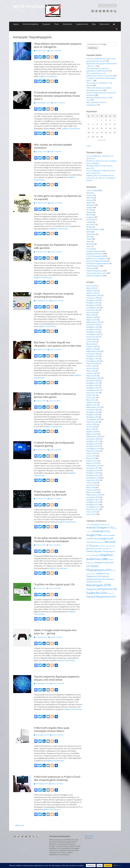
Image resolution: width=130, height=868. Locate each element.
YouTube (90, 249)
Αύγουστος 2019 (93, 451)
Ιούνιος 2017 (91, 514)
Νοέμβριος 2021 (93, 385)
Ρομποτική (90, 268)
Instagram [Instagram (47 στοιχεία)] (106, 538)
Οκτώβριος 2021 (93, 388)
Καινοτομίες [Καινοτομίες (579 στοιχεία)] (99, 585)
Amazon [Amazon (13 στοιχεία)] (97, 524)
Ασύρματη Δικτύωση (94, 251)
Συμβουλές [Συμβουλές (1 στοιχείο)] (111, 593)
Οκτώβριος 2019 (93, 446)
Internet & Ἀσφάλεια (31, 24)
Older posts (19, 825)
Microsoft (90, 224)
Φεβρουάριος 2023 (94, 351)
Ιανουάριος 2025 (93, 298)
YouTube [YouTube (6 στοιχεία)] (96, 555)
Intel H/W (90, 220)
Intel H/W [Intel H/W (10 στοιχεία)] (92, 542)
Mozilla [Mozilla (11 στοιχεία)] (97, 546)
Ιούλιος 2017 (91, 512)
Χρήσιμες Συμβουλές (94, 276)
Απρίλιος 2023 (92, 346)
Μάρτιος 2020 (92, 434)
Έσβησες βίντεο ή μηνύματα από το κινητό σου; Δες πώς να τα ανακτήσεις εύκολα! (101, 178)
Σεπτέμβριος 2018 (93, 478)
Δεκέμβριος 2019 (93, 441)
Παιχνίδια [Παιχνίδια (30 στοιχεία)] (93, 589)
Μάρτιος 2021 (92, 405)
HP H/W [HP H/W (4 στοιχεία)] (105, 535)
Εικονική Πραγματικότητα (96, 261)
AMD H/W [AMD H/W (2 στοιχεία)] (106, 525)
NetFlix (89, 232)
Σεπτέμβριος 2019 (93, 449)
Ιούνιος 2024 (91, 312)
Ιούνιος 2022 (91, 368)
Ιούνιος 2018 (91, 485)
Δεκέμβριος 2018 (93, 470)
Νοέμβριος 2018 (93, 473)
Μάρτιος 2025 (92, 293)
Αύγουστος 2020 (93, 422)
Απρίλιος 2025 (92, 291)
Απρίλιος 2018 (92, 490)
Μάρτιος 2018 (92, 492)
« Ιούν (89, 146)
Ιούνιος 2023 (91, 342)
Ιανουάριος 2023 (93, 354)
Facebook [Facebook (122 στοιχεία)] (101, 531)
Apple (89, 203)
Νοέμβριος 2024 (93, 303)
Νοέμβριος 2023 (93, 329)
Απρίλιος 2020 (92, 432)
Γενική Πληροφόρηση (95, 256)
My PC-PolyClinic (29, 6)
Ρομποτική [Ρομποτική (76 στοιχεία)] (108, 589)
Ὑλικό (56, 24)
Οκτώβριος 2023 (93, 332)
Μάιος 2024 (91, 315)
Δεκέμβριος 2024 (93, 300)
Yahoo (89, 246)
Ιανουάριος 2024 (93, 325)
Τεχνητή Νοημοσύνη (94, 271)
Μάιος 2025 (91, 288)
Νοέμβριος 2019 (93, 444)
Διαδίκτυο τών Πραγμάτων (97, 259)
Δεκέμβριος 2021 (93, 383)
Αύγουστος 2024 (93, 310)
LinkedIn (90, 222)
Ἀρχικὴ (16, 24)
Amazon (89, 195)
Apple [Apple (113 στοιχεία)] (107, 527)
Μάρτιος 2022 (92, 376)
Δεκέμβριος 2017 (93, 500)
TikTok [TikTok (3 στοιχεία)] (108, 549)
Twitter (89, 239)
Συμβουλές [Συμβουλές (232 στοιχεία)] (97, 593)
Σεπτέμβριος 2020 (93, 419)
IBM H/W (90, 215)
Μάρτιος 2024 (92, 320)
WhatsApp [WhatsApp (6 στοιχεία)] (110, 551)
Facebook (90, 205)
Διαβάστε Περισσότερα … (49, 76)
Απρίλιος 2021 (92, 402)
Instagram (90, 217)
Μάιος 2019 (91, 458)
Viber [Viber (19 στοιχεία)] (101, 551)
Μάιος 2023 (91, 344)
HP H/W (89, 210)
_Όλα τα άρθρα (92, 190)
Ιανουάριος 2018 (93, 497)
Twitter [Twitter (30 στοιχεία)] (92, 551)
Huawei (89, 212)
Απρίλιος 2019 (92, 461)
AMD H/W (90, 198)
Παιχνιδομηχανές (93, 266)
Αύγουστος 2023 (93, 337)
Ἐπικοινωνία (104, 24)
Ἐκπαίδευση (67, 24)
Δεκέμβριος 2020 (93, 412)
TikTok (89, 237)
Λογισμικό (46, 24)
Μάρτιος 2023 (92, 349)
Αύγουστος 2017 (93, 509)
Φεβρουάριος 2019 (94, 466)
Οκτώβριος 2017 (93, 505)
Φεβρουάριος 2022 (94, 378)
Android (89, 200)
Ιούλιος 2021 (91, 395)
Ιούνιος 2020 (91, 427)
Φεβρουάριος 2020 (94, 436)
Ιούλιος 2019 (91, 453)
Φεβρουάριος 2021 (94, 407)
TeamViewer (91, 234)
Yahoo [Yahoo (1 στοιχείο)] (89, 555)
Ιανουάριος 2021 (93, 410)
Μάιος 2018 (91, 487)
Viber (88, 242)
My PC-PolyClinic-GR (94, 229)
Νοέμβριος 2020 (93, 415)
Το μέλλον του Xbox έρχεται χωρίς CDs (54, 584)
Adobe (89, 193)
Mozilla (89, 227)
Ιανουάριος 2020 (93, 439)
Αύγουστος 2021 (93, 393)
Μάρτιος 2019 (92, 463)
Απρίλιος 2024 (92, 317)
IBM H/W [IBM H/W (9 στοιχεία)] (94, 539)
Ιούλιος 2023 (91, 339)
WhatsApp (90, 244)
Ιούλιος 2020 (91, 424)
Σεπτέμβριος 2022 (93, 361)
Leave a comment (55, 51)
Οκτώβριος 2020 (93, 417)
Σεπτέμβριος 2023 (93, 334)
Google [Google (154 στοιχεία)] (94, 535)
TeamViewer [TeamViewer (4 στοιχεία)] (99, 549)
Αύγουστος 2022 (93, 363)
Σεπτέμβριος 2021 (93, 390)
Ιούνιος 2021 (91, 398)
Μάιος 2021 (91, 400)
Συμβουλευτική (82, 24)
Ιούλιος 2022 (91, 366)
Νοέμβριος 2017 (93, 502)
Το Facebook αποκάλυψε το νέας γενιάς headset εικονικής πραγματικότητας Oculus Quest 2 (57, 96)
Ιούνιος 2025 (91, 286)
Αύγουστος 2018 (93, 480)
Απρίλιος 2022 (92, 373)
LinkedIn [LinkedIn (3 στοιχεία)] (101, 542)
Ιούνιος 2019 (91, 456)
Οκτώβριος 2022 (93, 359)
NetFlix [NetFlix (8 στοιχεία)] (90, 549)
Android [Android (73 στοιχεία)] (93, 528)
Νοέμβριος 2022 (93, 356)
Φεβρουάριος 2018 (94, 495)
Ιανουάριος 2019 (93, 468)
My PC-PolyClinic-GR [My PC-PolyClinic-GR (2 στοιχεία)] (108, 546)
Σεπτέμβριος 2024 (93, 308)
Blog (94, 24)
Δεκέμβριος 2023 (93, 327)
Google (89, 207)
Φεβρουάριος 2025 (94, 295)
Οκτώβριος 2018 (93, 475)
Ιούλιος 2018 (91, 483)
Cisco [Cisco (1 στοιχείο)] (90, 532)
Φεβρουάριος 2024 (94, 322)
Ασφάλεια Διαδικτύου (95, 254)
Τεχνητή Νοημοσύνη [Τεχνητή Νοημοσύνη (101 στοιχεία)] (101, 596)
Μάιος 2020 (91, 429)
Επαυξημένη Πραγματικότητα (98, 263)
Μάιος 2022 (91, 371)
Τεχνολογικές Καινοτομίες (96, 273)
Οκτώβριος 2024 (93, 305)
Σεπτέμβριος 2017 (93, 507)
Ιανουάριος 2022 (93, 381)
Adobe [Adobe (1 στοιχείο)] (89, 525)
